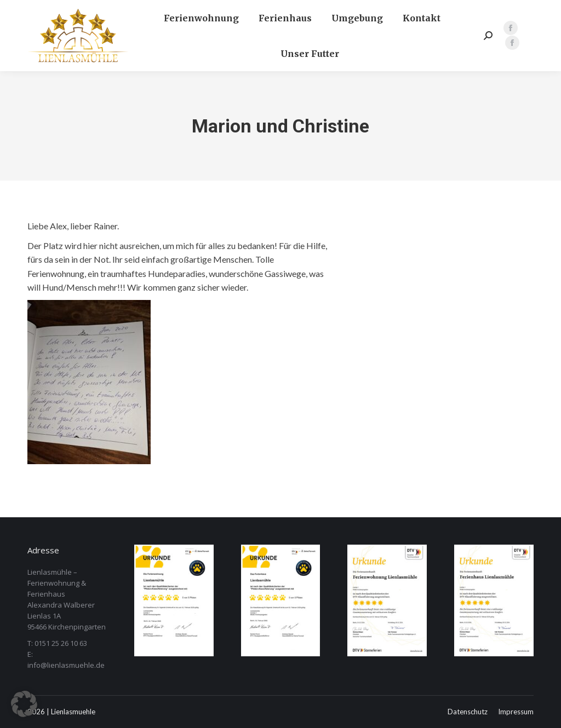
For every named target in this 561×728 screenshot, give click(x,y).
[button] (24, 704)
